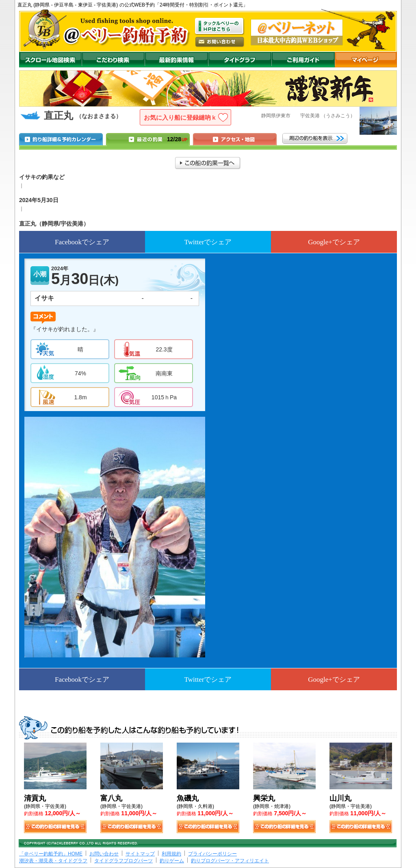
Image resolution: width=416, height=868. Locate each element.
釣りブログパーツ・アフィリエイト (230, 861)
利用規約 (171, 854)
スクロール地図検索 (50, 60)
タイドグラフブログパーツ (123, 861)
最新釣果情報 (176, 60)
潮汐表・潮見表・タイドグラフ (53, 861)
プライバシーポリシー (212, 854)
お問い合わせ (104, 854)
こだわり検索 (113, 60)
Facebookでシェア (82, 242)
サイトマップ (140, 854)
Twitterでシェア (208, 242)
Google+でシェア (334, 242)
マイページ (366, 60)
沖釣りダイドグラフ (240, 60)
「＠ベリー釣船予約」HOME (51, 854)
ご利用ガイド (303, 60)
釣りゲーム (172, 861)
